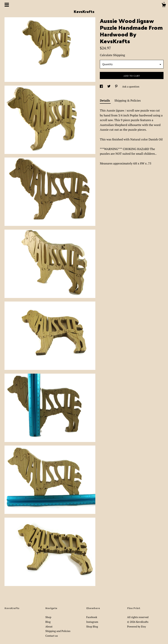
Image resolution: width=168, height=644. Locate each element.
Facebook (92, 617)
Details (105, 100)
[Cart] (164, 6)
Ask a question (131, 86)
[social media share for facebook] (102, 86)
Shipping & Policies (128, 100)
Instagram (92, 622)
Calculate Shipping (112, 55)
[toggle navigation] (7, 5)
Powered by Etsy (137, 626)
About (49, 626)
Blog (48, 622)
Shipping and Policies (58, 631)
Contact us (52, 636)
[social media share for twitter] (109, 86)
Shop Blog (92, 626)
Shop (48, 617)
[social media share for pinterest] (117, 86)
